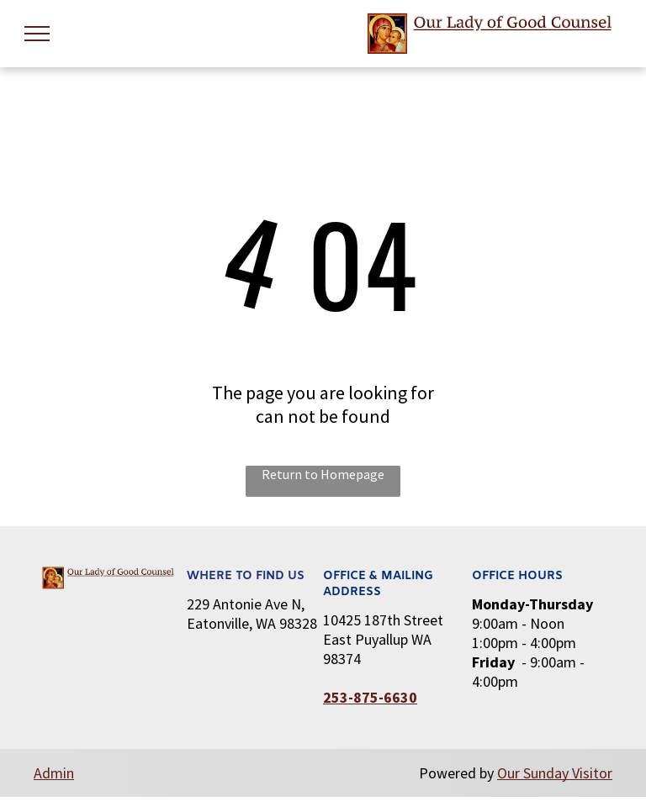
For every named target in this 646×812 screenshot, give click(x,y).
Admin (54, 773)
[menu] (37, 34)
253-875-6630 (370, 697)
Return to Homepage (323, 474)
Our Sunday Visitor (555, 773)
